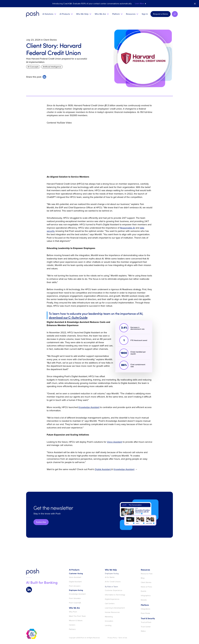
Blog (143, 578)
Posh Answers (75, 586)
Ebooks (144, 600)
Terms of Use (123, 638)
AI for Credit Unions (113, 582)
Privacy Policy (112, 638)
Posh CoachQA (75, 603)
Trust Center (146, 627)
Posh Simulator (75, 598)
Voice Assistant (115, 442)
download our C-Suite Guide (68, 317)
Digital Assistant (103, 469)
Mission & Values (76, 621)
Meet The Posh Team (77, 616)
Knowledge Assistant (89, 407)
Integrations (146, 609)
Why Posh (73, 612)
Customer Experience (114, 590)
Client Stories (146, 582)
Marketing (109, 617)
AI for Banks (110, 577)
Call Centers (110, 604)
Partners (72, 629)
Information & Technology (115, 595)
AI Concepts (33, 67)
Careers (72, 625)
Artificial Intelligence (52, 67)
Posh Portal (145, 613)
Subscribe (41, 522)
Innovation (109, 621)
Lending (108, 625)
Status (143, 631)
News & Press (146, 587)
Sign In (145, 14)
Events (144, 591)
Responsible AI (127, 228)
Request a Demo (161, 14)
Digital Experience (112, 599)
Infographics (146, 596)
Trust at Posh (146, 622)
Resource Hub (147, 574)
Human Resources (112, 612)
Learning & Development (115, 608)
